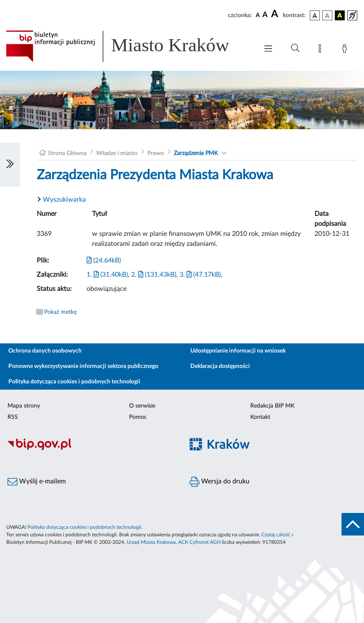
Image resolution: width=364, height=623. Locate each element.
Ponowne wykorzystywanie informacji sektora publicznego (83, 366)
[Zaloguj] (346, 50)
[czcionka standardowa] (258, 15)
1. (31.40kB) (107, 275)
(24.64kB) (104, 260)
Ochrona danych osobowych (45, 351)
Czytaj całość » (278, 535)
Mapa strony (24, 406)
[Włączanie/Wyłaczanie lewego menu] (10, 165)
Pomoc (138, 417)
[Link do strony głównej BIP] (128, 46)
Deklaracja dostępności (220, 366)
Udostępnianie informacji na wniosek (238, 351)
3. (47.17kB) (200, 275)
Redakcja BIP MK (272, 406)
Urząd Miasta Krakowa (151, 542)
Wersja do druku (219, 482)
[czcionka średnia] (265, 15)
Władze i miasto (117, 153)
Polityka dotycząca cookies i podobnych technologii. (85, 527)
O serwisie (142, 406)
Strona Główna (67, 153)
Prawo (156, 153)
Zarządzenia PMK (196, 153)
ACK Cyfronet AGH (199, 542)
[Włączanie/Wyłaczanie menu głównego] (268, 49)
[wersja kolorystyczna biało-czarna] (327, 15)
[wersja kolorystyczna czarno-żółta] (340, 15)
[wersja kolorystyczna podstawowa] (315, 15)
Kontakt (260, 417)
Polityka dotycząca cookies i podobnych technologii (74, 382)
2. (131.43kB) (154, 275)
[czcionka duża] (276, 14)
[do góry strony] (353, 524)
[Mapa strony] (322, 50)
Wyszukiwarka (64, 200)
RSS (13, 417)
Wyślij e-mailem (37, 482)
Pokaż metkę (60, 312)
